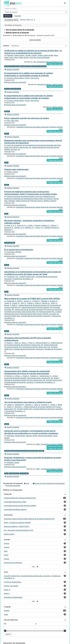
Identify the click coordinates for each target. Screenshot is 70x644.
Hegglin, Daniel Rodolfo (46, 55)
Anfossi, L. (18, 376)
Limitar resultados (35, 40)
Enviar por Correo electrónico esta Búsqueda (49, 483)
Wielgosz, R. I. (30, 228)
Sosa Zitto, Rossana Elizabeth (40, 58)
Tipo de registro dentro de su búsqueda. (19, 30)
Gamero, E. (28, 301)
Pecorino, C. (46, 405)
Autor (6, 572)
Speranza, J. (29, 405)
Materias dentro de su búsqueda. (17, 33)
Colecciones (8, 515)
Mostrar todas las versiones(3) (15, 82)
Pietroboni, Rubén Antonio (16, 55)
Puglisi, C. (26, 376)
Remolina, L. (19, 407)
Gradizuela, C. (12, 301)
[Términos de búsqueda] (35, 9)
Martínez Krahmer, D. (43, 343)
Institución (8, 494)
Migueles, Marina (32, 436)
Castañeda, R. (19, 405)
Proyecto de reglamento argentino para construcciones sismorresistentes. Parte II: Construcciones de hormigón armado (31, 193)
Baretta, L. (10, 343)
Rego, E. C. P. (12, 225)
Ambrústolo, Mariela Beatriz (16, 436)
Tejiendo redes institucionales (16, 169)
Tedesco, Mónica (12, 172)
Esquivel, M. (46, 303)
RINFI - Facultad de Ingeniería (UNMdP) (49, 444)
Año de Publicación (11, 620)
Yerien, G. (54, 303)
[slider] (5, 631)
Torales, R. (8, 303)
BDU (6, 3)
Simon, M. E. (21, 225)
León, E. (23, 303)
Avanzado (18, 16)
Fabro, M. (37, 405)
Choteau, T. (54, 225)
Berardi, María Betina (45, 436)
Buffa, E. (15, 305)
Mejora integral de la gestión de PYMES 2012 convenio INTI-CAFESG (32, 299)
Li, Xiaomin (37, 225)
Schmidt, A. (36, 301)
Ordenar (6, 46)
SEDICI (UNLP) (57, 107)
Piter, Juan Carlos (13, 121)
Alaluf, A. (20, 301)
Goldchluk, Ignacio (13, 463)
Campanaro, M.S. (13, 277)
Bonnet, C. (8, 305)
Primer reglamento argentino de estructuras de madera (27, 118)
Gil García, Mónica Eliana (15, 78)
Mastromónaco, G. (46, 376)
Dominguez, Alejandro (14, 252)
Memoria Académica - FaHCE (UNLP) (50, 84)
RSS (27, 483)
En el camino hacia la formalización (19, 250)
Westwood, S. (9, 228)
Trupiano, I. (31, 303)
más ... (35, 567)
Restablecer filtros (12, 20)
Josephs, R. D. (19, 228)
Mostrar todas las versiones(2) (15, 125)
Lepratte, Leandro (31, 55)
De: (5, 624)
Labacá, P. (10, 405)
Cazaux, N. (16, 303)
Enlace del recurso (55, 64)
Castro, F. (54, 405)
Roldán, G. (10, 407)
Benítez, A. (10, 376)
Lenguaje (7, 607)
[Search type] (35, 12)
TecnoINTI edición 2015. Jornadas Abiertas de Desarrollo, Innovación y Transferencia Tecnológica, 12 (33, 349)
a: (36, 624)
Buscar (8, 16)
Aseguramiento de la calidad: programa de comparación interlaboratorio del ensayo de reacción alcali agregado (27, 372)
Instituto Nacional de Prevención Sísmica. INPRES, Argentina (36, 201)
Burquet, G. (54, 301)
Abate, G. (18, 343)
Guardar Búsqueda (13, 486)
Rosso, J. (25, 343)
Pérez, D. (32, 343)
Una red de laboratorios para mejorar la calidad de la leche (28, 402)
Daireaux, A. (46, 225)
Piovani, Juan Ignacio (32, 78)
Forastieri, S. (34, 376)
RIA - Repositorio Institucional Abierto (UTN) (48, 62)
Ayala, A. (38, 303)
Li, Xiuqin (30, 225)
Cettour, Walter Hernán (21, 58)
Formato (7, 540)
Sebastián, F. (45, 301)
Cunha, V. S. (40, 228)
